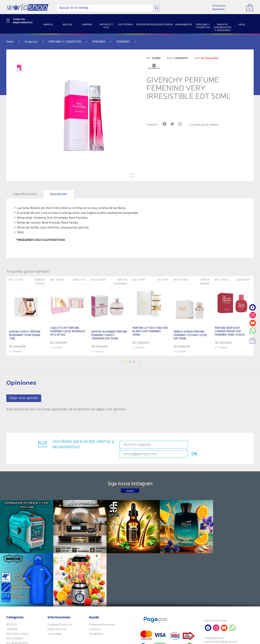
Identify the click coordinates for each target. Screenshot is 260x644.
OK (228, 445)
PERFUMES (99, 42)
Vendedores (96, 563)
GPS (9, 609)
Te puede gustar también (205, 125)
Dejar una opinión (24, 398)
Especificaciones (25, 194)
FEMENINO (123, 42)
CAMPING (12, 559)
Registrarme (219, 9)
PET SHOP (12, 614)
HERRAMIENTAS (16, 582)
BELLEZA (12, 554)
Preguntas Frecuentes (102, 554)
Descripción (59, 194)
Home (10, 42)
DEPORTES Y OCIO (17, 563)
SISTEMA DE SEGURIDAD (21, 605)
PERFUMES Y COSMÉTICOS (65, 42)
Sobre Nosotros (57, 559)
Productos (31, 42)
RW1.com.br (142, 640)
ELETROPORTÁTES (17, 573)
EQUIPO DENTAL (16, 577)
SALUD (10, 600)
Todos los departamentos (23, 21)
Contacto (95, 559)
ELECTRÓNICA (15, 568)
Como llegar (55, 563)
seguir (130, 483)
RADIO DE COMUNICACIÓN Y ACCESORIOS (24, 593)
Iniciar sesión (219, 6)
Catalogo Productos (60, 554)
